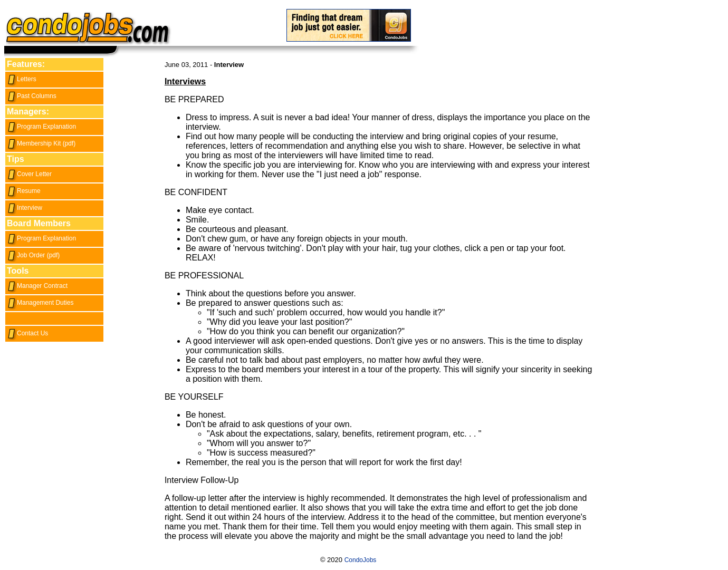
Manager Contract (37, 286)
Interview (25, 208)
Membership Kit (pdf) (41, 143)
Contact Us (27, 333)
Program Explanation (41, 127)
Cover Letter (29, 174)
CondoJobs (361, 560)
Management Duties (40, 303)
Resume (24, 191)
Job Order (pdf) (33, 255)
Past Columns (32, 96)
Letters (22, 79)
